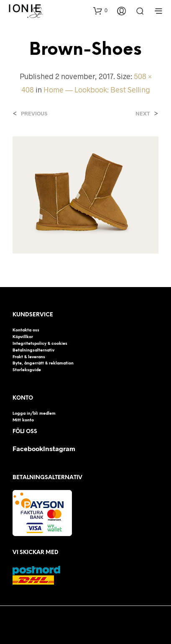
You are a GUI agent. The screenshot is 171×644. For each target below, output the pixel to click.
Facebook (28, 448)
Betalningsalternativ (33, 350)
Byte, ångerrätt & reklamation (43, 363)
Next (143, 114)
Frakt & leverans (29, 357)
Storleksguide (27, 370)
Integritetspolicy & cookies (40, 344)
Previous (34, 114)
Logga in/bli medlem (34, 413)
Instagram (59, 448)
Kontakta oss (26, 330)
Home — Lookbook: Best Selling (97, 90)
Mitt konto (23, 420)
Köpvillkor (23, 337)
